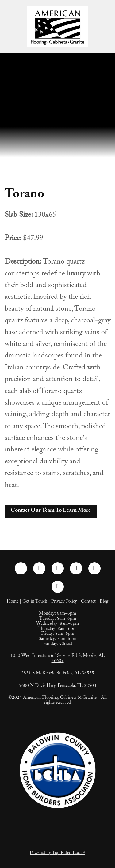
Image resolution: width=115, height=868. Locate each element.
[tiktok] (94, 568)
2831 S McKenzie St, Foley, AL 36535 (58, 674)
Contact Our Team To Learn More (51, 511)
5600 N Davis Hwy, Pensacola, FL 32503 (58, 686)
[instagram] (39, 568)
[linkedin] (58, 568)
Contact (88, 602)
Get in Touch (35, 602)
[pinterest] (76, 568)
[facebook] (21, 568)
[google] (58, 587)
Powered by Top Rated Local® (57, 853)
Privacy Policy (64, 602)
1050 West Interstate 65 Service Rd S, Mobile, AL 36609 (58, 659)
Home (13, 602)
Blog (104, 602)
